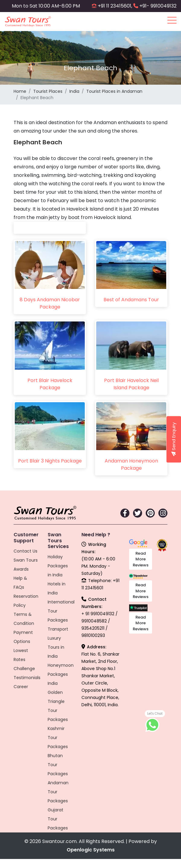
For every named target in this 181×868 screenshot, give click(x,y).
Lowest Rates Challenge (24, 660)
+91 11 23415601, (115, 6)
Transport (58, 629)
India (74, 91)
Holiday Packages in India (58, 566)
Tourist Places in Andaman (114, 91)
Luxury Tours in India (56, 647)
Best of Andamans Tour (131, 300)
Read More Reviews (141, 559)
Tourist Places (48, 91)
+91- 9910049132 (158, 6)
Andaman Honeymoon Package (131, 464)
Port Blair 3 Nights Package (50, 461)
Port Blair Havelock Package (50, 384)
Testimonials (27, 678)
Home (20, 91)
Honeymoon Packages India (61, 674)
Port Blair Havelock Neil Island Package (131, 384)
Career (21, 687)
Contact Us (25, 551)
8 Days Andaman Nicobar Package (50, 303)
